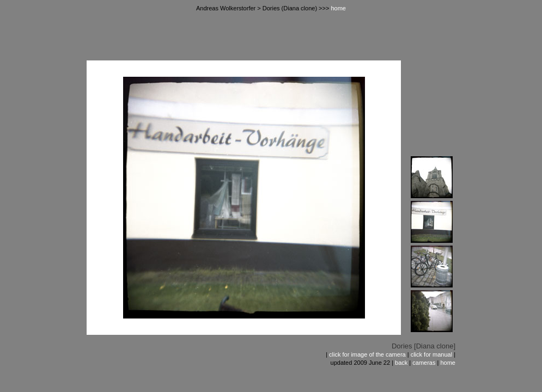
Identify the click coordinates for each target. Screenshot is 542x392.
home (338, 8)
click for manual (431, 354)
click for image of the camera (367, 354)
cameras (424, 363)
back (401, 363)
